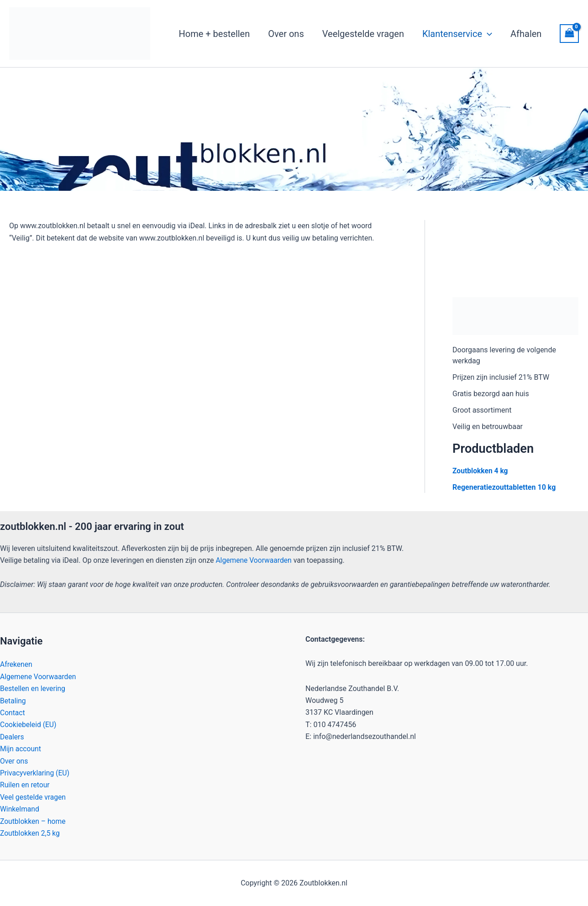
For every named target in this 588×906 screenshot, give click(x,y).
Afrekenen (16, 664)
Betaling (13, 700)
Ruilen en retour (25, 785)
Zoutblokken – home (34, 821)
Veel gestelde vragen (34, 797)
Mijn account (21, 749)
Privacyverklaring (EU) (36, 773)
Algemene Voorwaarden (254, 560)
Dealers (12, 736)
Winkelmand (20, 809)
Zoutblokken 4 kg (481, 471)
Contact (13, 713)
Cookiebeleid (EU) (29, 725)
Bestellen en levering (33, 689)
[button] (487, 34)
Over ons (14, 761)
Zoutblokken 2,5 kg (31, 833)
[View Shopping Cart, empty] (569, 34)
